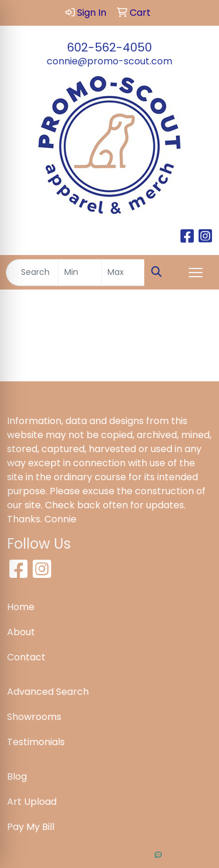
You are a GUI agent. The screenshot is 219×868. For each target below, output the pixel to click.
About (21, 632)
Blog (17, 776)
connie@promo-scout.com (109, 61)
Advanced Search (48, 692)
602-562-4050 (109, 47)
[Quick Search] (32, 273)
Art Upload (32, 802)
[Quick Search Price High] (123, 273)
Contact (26, 657)
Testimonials (36, 742)
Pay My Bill (31, 827)
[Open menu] (196, 273)
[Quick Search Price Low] (80, 273)
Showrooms (34, 717)
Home (21, 607)
